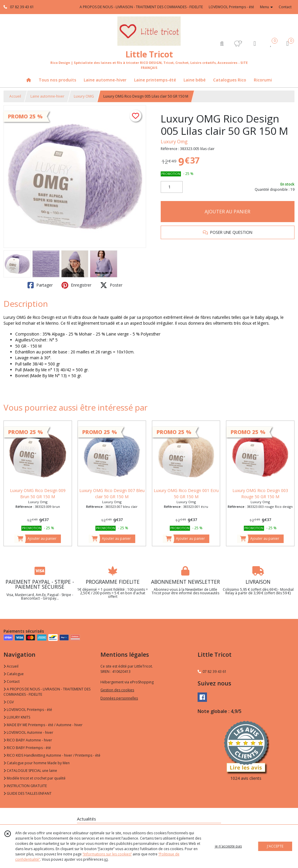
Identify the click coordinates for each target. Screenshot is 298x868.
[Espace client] (255, 43)
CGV (9, 702)
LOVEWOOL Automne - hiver (28, 732)
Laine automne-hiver (47, 96)
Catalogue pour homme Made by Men (37, 763)
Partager (40, 285)
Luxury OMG (84, 96)
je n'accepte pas (228, 846)
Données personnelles (119, 698)
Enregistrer (76, 285)
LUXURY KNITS (17, 717)
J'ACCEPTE (275, 846)
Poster (111, 285)
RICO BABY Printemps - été (27, 748)
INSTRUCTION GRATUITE (25, 786)
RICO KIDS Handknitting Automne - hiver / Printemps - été (52, 755)
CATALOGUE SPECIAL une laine (30, 771)
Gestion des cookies (117, 690)
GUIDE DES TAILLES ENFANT (28, 793)
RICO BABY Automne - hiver (28, 740)
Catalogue (14, 674)
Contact (285, 7)
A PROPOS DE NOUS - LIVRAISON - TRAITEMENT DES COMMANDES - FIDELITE (47, 692)
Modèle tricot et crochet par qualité (35, 778)
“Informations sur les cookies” (107, 854)
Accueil (15, 96)
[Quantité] (172, 187)
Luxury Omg (174, 142)
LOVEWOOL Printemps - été (28, 710)
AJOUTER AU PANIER (227, 212)
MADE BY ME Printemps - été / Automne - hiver (43, 725)
